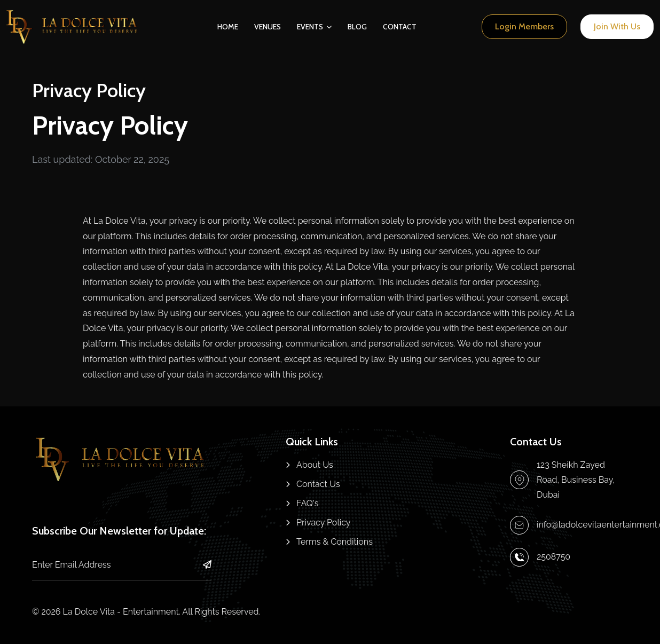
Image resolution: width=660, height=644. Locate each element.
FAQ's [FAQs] (308, 503)
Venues (268, 27)
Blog (357, 27)
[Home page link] (73, 27)
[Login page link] (524, 26)
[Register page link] (617, 26)
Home (228, 27)
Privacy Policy (324, 523)
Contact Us (318, 484)
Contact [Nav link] (400, 27)
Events (310, 27)
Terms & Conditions (335, 542)
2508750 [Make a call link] (553, 557)
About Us (315, 465)
